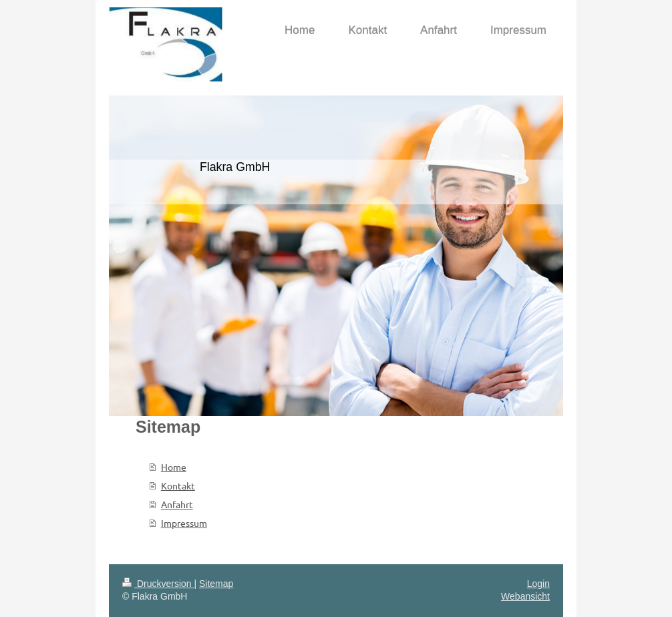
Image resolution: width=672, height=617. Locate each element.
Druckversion (158, 584)
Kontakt (178, 485)
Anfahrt (177, 504)
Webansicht (525, 596)
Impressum (184, 523)
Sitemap (216, 584)
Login (538, 584)
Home (174, 467)
